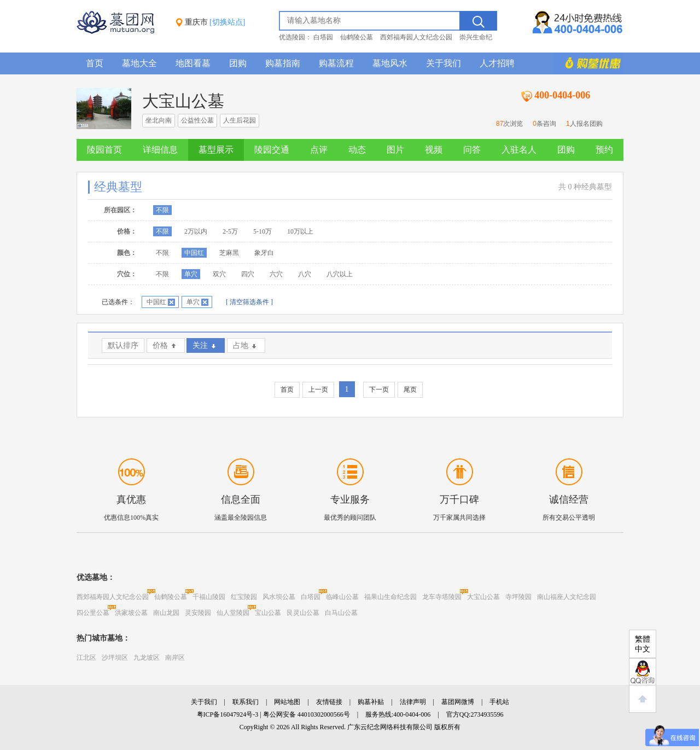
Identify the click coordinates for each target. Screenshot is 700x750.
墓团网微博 (458, 702)
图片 (395, 150)
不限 (162, 210)
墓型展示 (216, 150)
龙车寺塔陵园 (442, 597)
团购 (238, 63)
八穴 (305, 274)
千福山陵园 (209, 597)
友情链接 (329, 702)
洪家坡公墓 (131, 613)
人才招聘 (497, 63)
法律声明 (413, 702)
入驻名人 (519, 150)
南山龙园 (166, 613)
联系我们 (246, 702)
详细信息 (160, 150)
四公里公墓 (93, 613)
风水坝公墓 (279, 597)
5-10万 (262, 231)
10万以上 (300, 231)
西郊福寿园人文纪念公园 (416, 37)
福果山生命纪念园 (390, 597)
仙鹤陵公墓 (357, 37)
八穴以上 (340, 274)
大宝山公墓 (483, 597)
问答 (472, 150)
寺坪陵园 (518, 597)
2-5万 (230, 231)
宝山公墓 (268, 613)
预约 (604, 150)
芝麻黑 (229, 253)
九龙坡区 (147, 658)
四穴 (248, 274)
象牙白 (264, 253)
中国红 (194, 253)
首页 (95, 63)
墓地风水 (390, 63)
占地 (241, 345)
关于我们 (444, 63)
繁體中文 (643, 644)
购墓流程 (336, 63)
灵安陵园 (198, 613)
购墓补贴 (371, 702)
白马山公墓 (341, 613)
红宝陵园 (244, 597)
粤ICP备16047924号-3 (228, 714)
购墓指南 (283, 63)
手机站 (499, 702)
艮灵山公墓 (303, 613)
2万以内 (196, 231)
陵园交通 (272, 150)
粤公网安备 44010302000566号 (307, 714)
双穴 (219, 274)
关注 (200, 345)
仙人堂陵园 (233, 613)
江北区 (86, 658)
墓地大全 (139, 63)
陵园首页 (104, 150)
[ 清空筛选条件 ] (249, 302)
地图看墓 (193, 63)
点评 (319, 150)
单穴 (191, 274)
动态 (357, 150)
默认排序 (123, 345)
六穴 (276, 274)
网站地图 (287, 702)
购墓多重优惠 (588, 63)
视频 (434, 150)
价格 (160, 345)
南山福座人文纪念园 (567, 597)
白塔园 (323, 37)
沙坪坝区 (115, 658)
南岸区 (175, 658)
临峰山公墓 (342, 597)
